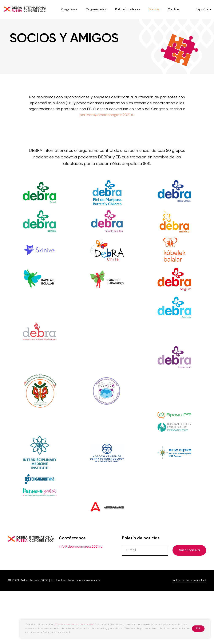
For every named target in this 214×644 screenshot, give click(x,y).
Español (202, 9)
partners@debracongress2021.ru (107, 115)
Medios (174, 9)
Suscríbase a (189, 550)
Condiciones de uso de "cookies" (74, 625)
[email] (145, 550)
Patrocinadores (128, 9)
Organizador (96, 9)
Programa (69, 9)
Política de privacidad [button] (189, 581)
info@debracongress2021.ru (81, 547)
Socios (154, 9)
